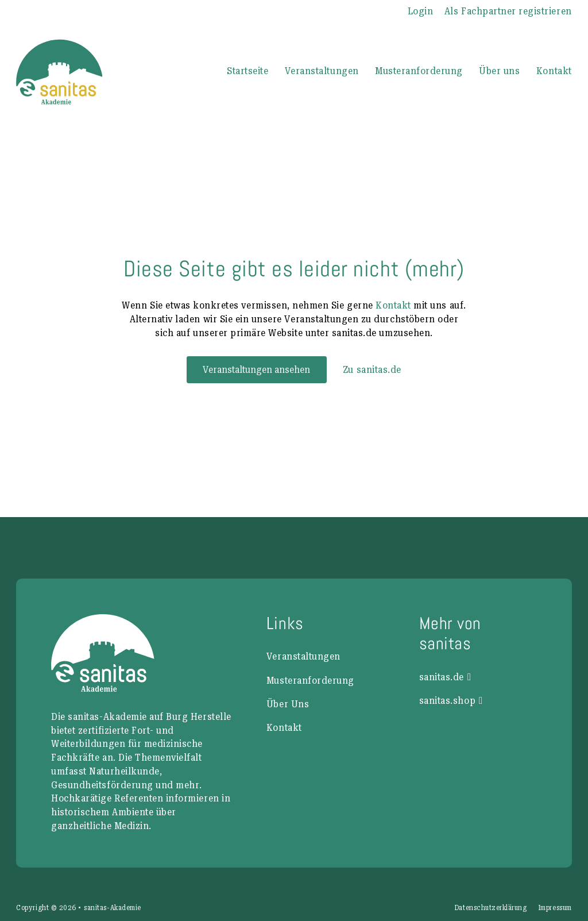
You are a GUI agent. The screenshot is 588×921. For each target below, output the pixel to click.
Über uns (499, 71)
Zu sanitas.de (372, 369)
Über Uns (288, 704)
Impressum (555, 908)
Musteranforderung (419, 71)
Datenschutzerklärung (491, 908)
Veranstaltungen (322, 71)
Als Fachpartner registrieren (508, 11)
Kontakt (554, 71)
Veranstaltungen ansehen (256, 369)
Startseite (247, 71)
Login (421, 11)
